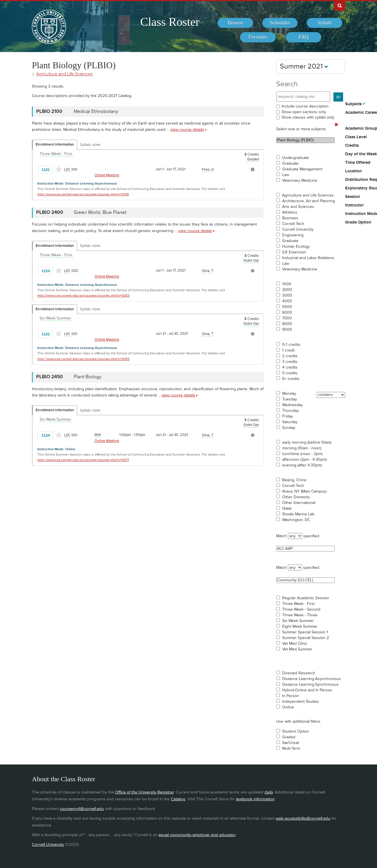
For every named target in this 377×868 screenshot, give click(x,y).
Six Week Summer (298, 621)
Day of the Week (361, 154)
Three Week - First (298, 604)
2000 (287, 290)
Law (286, 175)
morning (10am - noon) (302, 448)
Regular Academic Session (306, 598)
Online (288, 707)
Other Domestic (296, 497)
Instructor (354, 205)
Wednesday (292, 405)
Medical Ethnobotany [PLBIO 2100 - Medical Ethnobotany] (96, 111)
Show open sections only (304, 112)
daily (269, 792)
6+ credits (291, 379)
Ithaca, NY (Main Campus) (304, 491)
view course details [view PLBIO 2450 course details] (178, 395)
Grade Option (358, 222)
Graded (289, 737)
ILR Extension (294, 252)
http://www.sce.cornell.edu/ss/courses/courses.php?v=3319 (83, 194)
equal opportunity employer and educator (197, 835)
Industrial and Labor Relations (308, 258)
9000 (287, 330)
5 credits (290, 373)
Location (354, 171)
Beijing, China (294, 480)
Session (353, 197)
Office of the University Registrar (144, 792)
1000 (287, 284)
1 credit (288, 350)
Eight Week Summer (300, 627)
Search (287, 84)
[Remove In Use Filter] (336, 125)
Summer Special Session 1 (305, 632)
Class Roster (170, 22)
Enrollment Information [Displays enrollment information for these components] (55, 144)
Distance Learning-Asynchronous (312, 679)
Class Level (356, 137)
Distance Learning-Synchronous (310, 685)
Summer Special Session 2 (306, 638)
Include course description (305, 106)
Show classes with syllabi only (308, 117)
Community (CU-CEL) (305, 580)
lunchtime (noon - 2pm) (302, 454)
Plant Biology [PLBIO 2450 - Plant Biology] (88, 377)
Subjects (353, 104)
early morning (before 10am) (307, 443)
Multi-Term (291, 749)
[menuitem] (235, 23)
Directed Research (299, 673)
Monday (289, 394)
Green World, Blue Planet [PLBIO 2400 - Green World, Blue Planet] (100, 212)
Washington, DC (296, 520)
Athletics (290, 212)
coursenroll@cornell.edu (82, 809)
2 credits (290, 356)
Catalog (178, 799)
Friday (288, 416)
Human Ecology (296, 247)
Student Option (296, 731)
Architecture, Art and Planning (309, 201)
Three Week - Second (301, 609)
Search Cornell (340, 5)
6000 (287, 313)
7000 (287, 318)
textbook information (255, 799)
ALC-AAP (305, 549)
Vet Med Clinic (295, 644)
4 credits (290, 367)
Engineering (293, 235)
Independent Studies (301, 702)
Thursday (290, 411)
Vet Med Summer (297, 649)
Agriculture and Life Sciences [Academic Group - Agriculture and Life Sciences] (64, 74)
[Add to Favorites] (59, 169)
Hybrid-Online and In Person (307, 690)
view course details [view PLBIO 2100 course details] (187, 130)
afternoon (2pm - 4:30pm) (304, 460)
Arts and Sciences (298, 207)
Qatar (287, 509)
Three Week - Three (300, 615)
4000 (287, 301)
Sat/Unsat (291, 743)
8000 (287, 324)
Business (290, 218)
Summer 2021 (304, 66)
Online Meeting (107, 175)
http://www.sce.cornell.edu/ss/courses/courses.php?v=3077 (83, 460)
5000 (287, 307)
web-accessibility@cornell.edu (303, 818)
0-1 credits (291, 345)
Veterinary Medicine (300, 181)
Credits (352, 146)
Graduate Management (302, 169)
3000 (287, 295)
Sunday (289, 428)
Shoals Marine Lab (298, 514)
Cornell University (298, 230)
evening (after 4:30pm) (302, 465)
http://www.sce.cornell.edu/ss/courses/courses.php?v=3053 (83, 296)
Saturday (290, 422)
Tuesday (290, 399)
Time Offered (358, 163)
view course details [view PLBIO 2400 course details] (195, 231)
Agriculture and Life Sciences (308, 195)
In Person (291, 696)
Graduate (290, 164)
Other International (299, 503)
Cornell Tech (293, 224)
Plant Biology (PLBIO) (305, 140)
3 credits (290, 362)
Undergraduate (296, 158)
